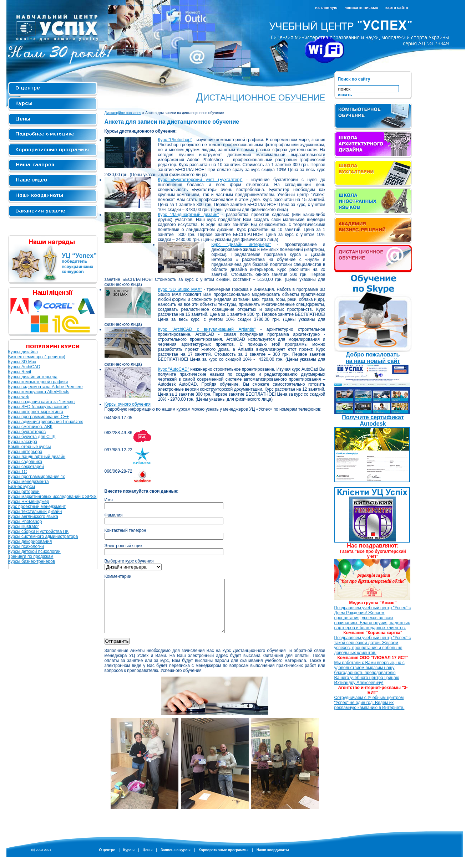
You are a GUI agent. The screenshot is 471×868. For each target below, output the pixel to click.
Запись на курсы (176, 861)
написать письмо (361, 7)
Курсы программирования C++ (39, 417)
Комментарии (118, 576)
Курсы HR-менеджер (29, 502)
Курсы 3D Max (22, 362)
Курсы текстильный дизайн (35, 512)
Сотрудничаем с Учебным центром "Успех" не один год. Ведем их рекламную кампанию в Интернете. (369, 703)
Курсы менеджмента (29, 482)
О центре (53, 89)
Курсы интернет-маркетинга (36, 412)
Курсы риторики (24, 492)
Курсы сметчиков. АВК (31, 427)
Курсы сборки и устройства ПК (39, 531)
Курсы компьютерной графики (38, 382)
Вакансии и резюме (53, 212)
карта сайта (397, 7)
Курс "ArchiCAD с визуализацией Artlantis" (207, 329)
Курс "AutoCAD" (174, 369)
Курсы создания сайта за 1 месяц (42, 402)
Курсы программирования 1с (37, 477)
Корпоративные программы (53, 150)
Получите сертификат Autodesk (373, 420)
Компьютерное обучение (373, 116)
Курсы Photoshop (25, 522)
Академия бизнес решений (373, 230)
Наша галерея (53, 166)
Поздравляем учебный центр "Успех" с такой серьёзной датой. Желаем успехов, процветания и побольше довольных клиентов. (373, 645)
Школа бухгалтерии (373, 173)
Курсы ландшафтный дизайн (37, 457)
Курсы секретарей (26, 467)
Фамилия (114, 515)
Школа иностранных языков (373, 202)
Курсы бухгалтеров (27, 432)
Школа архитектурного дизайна (373, 145)
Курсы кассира (23, 442)
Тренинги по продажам (31, 556)
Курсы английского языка (33, 517)
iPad (373, 259)
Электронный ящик (123, 546)
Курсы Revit (20, 372)
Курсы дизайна (23, 352)
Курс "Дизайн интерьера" (241, 245)
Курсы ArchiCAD (24, 367)
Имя (109, 500)
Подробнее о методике (53, 135)
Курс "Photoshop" (175, 140)
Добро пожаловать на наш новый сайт (373, 358)
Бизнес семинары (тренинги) (37, 357)
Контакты (53, 196)
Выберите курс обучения (129, 561)
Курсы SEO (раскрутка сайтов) (39, 407)
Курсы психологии (26, 546)
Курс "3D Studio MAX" (180, 289)
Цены (53, 120)
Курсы (53, 104)
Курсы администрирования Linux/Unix (46, 422)
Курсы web (19, 397)
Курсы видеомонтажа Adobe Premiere (45, 387)
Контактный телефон (125, 530)
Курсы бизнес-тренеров (32, 561)
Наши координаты (273, 861)
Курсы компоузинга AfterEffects (39, 392)
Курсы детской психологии (34, 551)
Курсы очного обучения (128, 404)
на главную (326, 7)
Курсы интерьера (25, 452)
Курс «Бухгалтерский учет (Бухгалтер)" (200, 180)
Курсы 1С (18, 472)
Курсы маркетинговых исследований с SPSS (52, 497)
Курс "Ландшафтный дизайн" (189, 215)
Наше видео (53, 181)
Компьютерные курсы (30, 447)
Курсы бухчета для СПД (32, 437)
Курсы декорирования (30, 541)
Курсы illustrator (24, 527)
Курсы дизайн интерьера (33, 377)
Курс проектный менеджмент (37, 507)
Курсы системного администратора (43, 536)
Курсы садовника (25, 462)
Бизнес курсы (22, 487)
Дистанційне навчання (123, 113)
